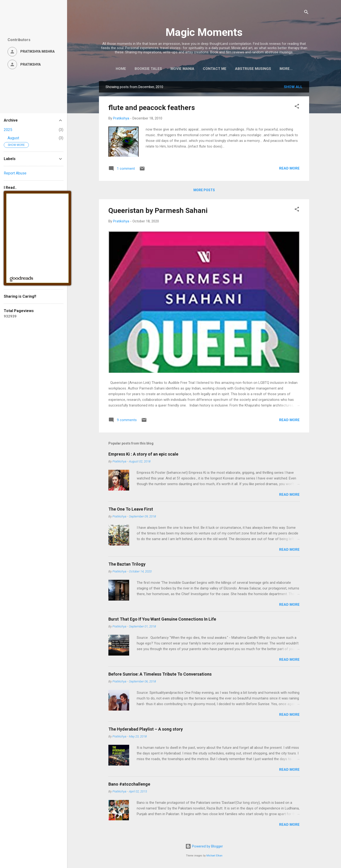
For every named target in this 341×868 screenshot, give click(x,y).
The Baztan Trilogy (127, 565)
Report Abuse (15, 173)
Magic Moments (204, 32)
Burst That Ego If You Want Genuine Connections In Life (162, 620)
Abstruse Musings (250, 69)
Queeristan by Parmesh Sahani (158, 211)
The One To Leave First (131, 510)
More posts (204, 191)
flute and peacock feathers (152, 108)
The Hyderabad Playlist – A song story (146, 730)
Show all (293, 88)
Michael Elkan (214, 856)
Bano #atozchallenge (129, 785)
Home (118, 69)
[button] (297, 108)
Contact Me (212, 69)
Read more (289, 169)
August (13, 138)
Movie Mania (180, 69)
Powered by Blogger (204, 846)
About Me (286, 69)
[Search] (306, 13)
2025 (8, 130)
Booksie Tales (145, 69)
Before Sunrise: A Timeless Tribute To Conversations (160, 675)
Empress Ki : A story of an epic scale (143, 455)
